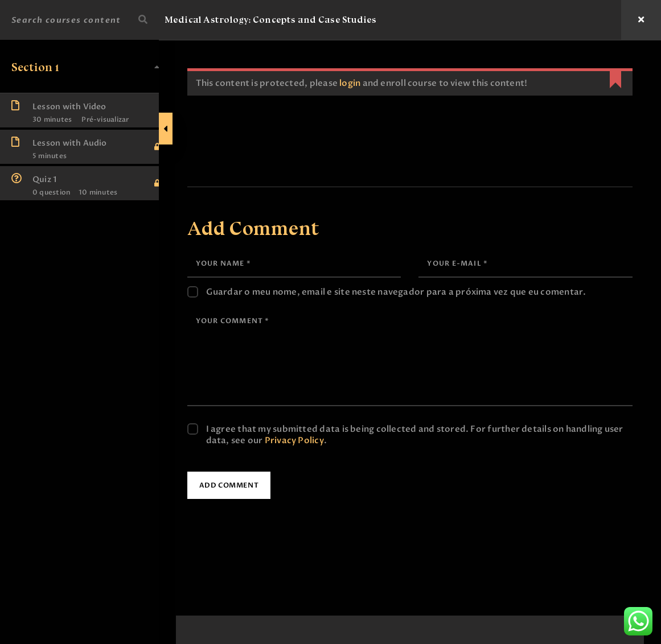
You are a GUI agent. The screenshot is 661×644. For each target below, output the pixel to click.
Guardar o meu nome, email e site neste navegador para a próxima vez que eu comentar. (408, 292)
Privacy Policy (327, 440)
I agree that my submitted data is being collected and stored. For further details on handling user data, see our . (416, 435)
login (362, 83)
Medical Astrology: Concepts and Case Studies (277, 20)
